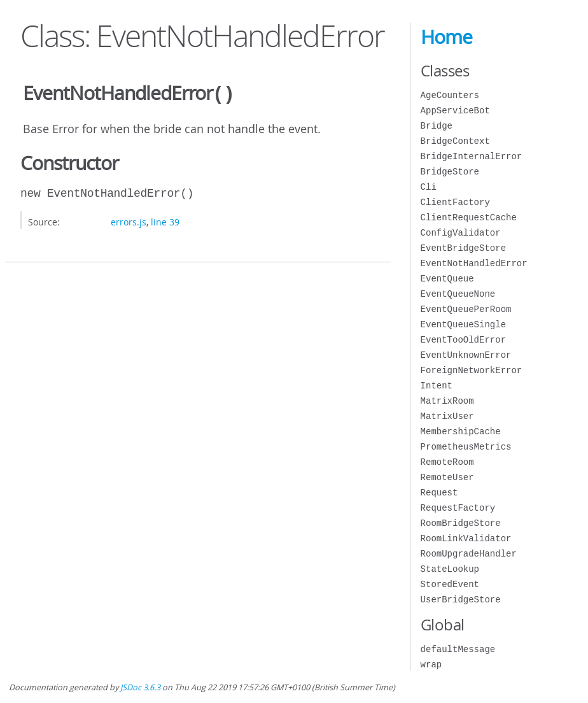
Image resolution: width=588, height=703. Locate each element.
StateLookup (450, 569)
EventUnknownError (466, 355)
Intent (437, 386)
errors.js (129, 221)
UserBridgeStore (461, 600)
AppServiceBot (455, 110)
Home (446, 37)
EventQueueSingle (463, 324)
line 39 (165, 221)
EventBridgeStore (463, 248)
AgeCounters (450, 95)
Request (439, 493)
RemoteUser (447, 477)
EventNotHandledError (474, 263)
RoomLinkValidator (466, 538)
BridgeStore (450, 172)
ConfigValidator (461, 233)
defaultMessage (458, 649)
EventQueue (447, 279)
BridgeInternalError (472, 156)
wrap (431, 664)
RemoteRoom (447, 462)
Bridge (437, 126)
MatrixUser (447, 416)
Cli (429, 187)
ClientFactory (455, 202)
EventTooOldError (463, 340)
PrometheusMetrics (466, 447)
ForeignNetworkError (472, 370)
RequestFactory (458, 508)
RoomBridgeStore (461, 523)
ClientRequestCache (469, 217)
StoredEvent (450, 584)
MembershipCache (461, 431)
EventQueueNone (458, 294)
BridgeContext (455, 141)
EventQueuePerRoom (466, 309)
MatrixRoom (447, 401)
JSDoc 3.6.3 (140, 687)
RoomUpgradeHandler (469, 554)
